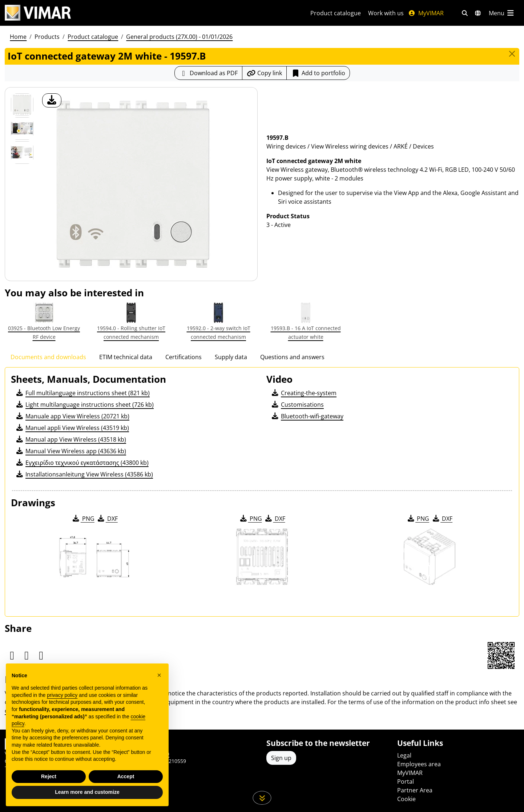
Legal (404, 755)
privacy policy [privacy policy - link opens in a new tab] (62, 695)
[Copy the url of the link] (264, 73)
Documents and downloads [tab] (48, 357)
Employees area (419, 764)
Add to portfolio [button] (318, 73)
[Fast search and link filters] (465, 13)
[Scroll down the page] (262, 798)
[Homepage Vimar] (38, 13)
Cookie (406, 799)
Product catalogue (336, 13)
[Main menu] (502, 13)
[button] (159, 675)
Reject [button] (49, 776)
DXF (107, 519)
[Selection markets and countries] (478, 13)
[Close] (512, 54)
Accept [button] (126, 776)
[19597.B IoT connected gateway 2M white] (22, 105)
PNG (83, 519)
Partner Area (415, 790)
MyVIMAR (426, 13)
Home (18, 37)
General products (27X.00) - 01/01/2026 (179, 37)
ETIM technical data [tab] (126, 357)
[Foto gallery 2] (22, 153)
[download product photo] (52, 100)
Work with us (386, 13)
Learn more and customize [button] (87, 792)
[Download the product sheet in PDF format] (208, 73)
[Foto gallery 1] (22, 129)
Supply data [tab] (231, 357)
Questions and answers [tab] (292, 357)
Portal (406, 781)
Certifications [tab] (184, 357)
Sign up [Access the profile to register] (281, 758)
